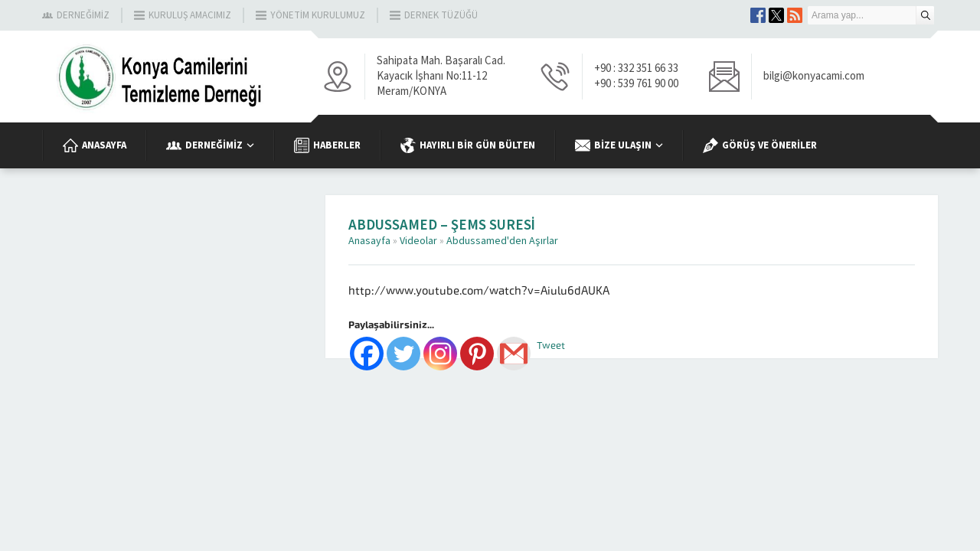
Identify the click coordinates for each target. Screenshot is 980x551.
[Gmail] (514, 354)
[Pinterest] (477, 354)
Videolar (418, 241)
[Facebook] (367, 354)
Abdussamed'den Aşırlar (502, 241)
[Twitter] (403, 354)
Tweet (551, 346)
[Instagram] (440, 354)
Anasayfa (369, 241)
